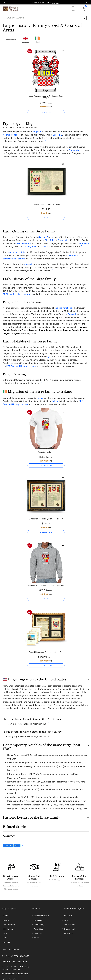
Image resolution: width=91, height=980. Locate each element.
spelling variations (63, 308)
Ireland (37, 39)
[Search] (84, 18)
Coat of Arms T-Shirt (46, 452)
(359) (50, 107)
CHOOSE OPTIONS (46, 112)
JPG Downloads (9, 925)
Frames (6, 920)
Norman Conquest (12, 135)
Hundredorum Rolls (16, 252)
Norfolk (72, 255)
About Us (37, 938)
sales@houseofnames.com (15, 974)
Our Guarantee (69, 925)
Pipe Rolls (50, 240)
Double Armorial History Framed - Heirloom (46, 519)
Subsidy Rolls (30, 247)
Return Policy (69, 933)
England (37, 132)
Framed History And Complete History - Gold (46, 652)
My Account (68, 916)
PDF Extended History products (18, 294)
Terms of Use (38, 929)
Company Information (42, 916)
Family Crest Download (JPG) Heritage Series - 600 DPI (46, 97)
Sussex (56, 135)
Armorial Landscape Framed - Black (46, 205)
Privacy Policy (39, 920)
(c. (49, 357)
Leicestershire (22, 243)
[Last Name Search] (46, 18)
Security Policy (39, 925)
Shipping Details (70, 929)
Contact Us (38, 933)
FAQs (66, 920)
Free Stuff (7, 942)
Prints (6, 916)
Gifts (5, 933)
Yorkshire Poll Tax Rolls (14, 259)
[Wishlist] (63, 50)
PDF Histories (8, 929)
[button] (46, 679)
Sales (5, 938)
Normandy (74, 150)
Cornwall (28, 264)
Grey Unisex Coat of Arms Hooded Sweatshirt (46, 586)
